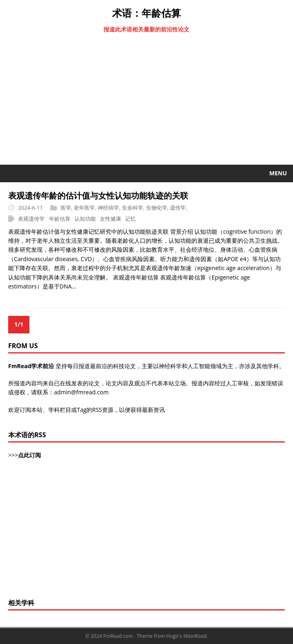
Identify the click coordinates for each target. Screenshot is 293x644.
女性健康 (110, 219)
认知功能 (85, 219)
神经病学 (108, 208)
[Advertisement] (146, 103)
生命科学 (133, 208)
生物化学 (157, 208)
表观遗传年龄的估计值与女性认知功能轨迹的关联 (98, 196)
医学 (66, 208)
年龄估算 (60, 219)
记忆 (131, 219)
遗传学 (178, 208)
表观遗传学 (31, 219)
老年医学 (84, 208)
